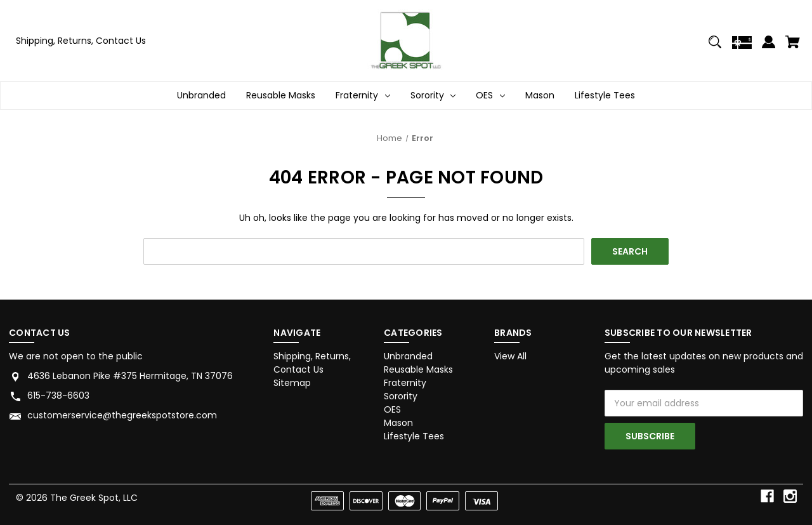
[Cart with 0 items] (793, 47)
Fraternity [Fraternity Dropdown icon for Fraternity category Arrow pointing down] (363, 96)
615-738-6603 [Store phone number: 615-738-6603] (58, 395)
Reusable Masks (281, 95)
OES (392, 409)
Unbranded (201, 95)
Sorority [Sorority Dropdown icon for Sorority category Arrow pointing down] (433, 96)
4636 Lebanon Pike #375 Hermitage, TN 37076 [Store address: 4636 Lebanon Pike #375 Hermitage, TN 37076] (130, 376)
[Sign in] (769, 47)
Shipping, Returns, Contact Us (81, 41)
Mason (540, 95)
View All (510, 356)
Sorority (401, 396)
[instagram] (790, 496)
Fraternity (405, 383)
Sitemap (292, 383)
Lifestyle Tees (605, 95)
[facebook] (767, 496)
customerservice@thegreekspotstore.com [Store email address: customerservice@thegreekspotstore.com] (122, 415)
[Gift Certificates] (742, 48)
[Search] (715, 47)
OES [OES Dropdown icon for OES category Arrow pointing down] (490, 96)
